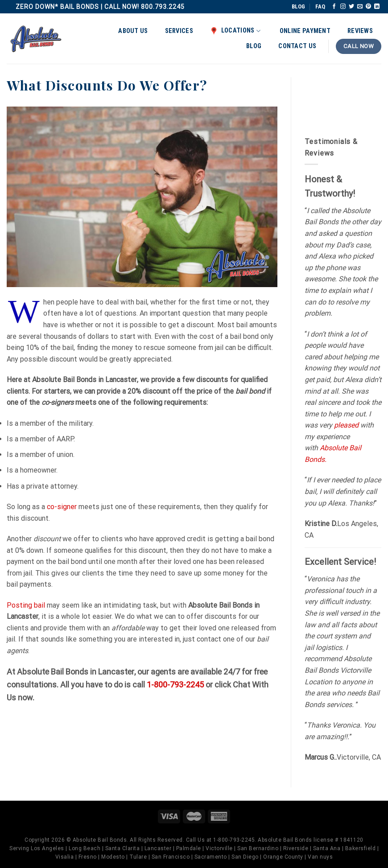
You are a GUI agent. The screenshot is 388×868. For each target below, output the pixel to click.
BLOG (298, 6)
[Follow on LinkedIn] (377, 7)
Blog (254, 46)
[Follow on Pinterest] (368, 7)
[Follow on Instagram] (343, 7)
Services (179, 31)
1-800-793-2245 (175, 685)
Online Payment (305, 31)
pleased (346, 425)
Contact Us (297, 46)
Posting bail (26, 605)
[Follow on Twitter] (351, 7)
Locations (235, 31)
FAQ (320, 6)
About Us (133, 31)
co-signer (62, 507)
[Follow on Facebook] (334, 7)
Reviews (360, 31)
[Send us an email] (360, 7)
